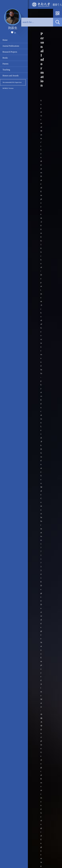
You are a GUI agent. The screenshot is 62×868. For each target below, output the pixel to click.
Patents (5, 64)
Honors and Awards (11, 76)
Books (5, 58)
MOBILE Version (8, 88)
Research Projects (10, 52)
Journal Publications (11, 46)
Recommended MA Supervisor (12, 82)
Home (5, 40)
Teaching (6, 70)
